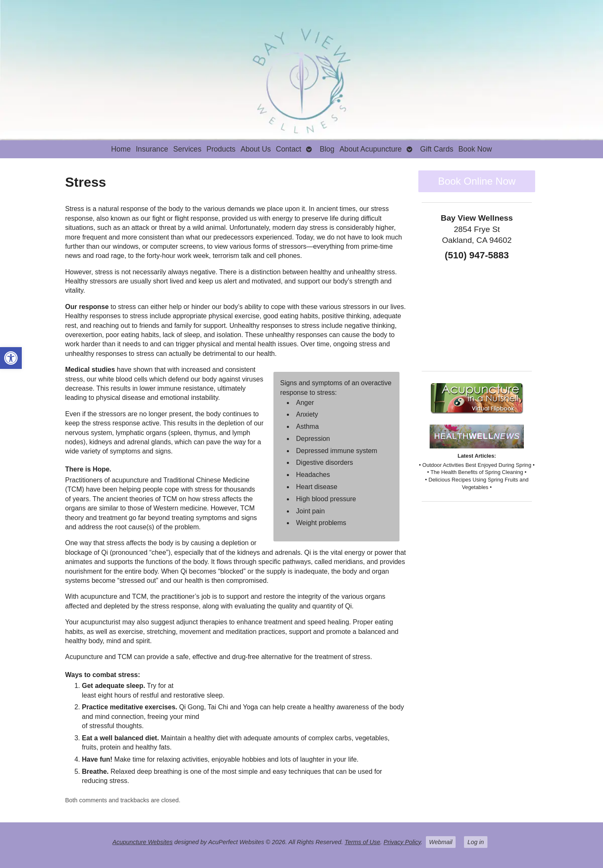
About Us (255, 149)
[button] (11, 358)
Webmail (441, 842)
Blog (327, 149)
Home (121, 149)
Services (187, 149)
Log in (475, 842)
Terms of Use (362, 842)
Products (221, 149)
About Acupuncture (371, 149)
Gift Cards (437, 149)
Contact (289, 149)
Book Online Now (477, 181)
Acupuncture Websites (142, 842)
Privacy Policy (402, 842)
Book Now (475, 149)
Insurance (152, 149)
